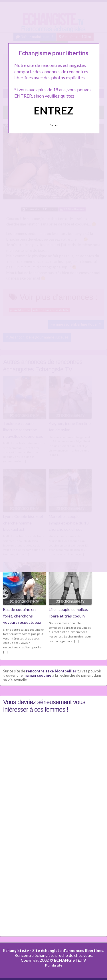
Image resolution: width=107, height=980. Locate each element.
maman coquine (37, 675)
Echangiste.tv (16, 950)
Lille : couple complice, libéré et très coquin (68, 612)
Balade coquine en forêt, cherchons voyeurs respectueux (22, 616)
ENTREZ (53, 110)
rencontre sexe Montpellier (51, 671)
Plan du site (54, 965)
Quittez (53, 125)
